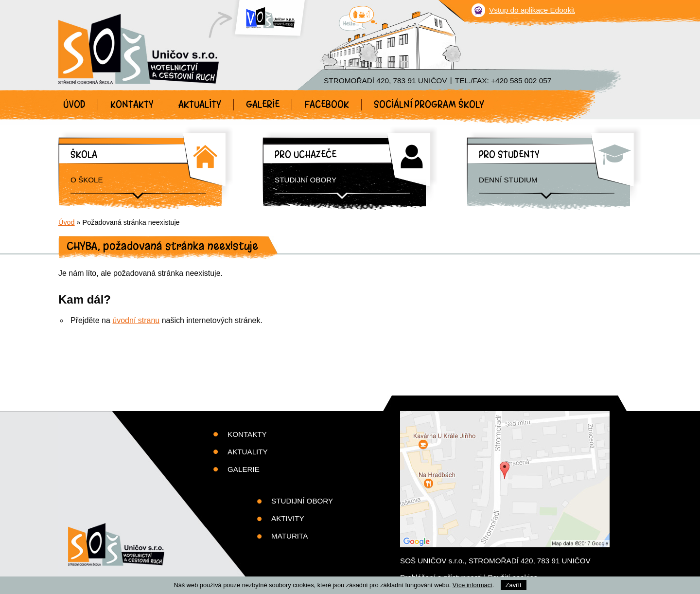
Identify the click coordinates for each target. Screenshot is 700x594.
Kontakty (132, 105)
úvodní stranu (136, 320)
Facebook (327, 105)
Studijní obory (306, 180)
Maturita (289, 536)
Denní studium (508, 180)
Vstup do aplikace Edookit (532, 10)
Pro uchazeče (306, 154)
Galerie (263, 105)
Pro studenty (509, 154)
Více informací (472, 585)
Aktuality (200, 105)
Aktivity (288, 518)
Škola (84, 154)
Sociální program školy (429, 105)
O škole (87, 180)
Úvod (74, 105)
